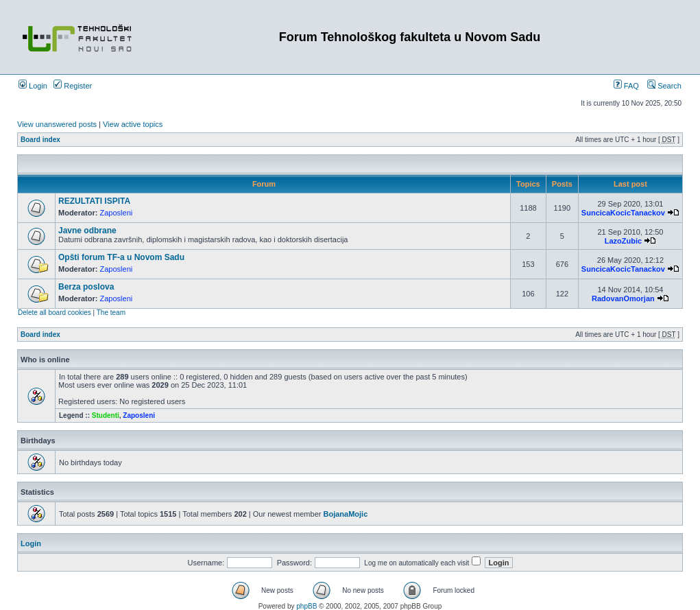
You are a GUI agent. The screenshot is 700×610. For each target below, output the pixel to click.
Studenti (106, 415)
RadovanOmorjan (623, 298)
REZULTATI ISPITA (94, 201)
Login (33, 86)
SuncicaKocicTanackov (623, 213)
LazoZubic (623, 241)
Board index (40, 140)
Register (73, 86)
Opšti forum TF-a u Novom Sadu (121, 257)
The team (111, 313)
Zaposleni (117, 213)
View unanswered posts (57, 124)
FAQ (626, 86)
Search (664, 86)
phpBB (306, 606)
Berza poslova (86, 287)
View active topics (133, 124)
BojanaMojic (345, 514)
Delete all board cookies (55, 313)
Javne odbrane (87, 231)
